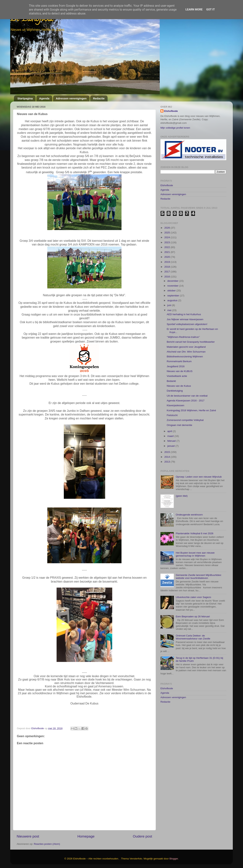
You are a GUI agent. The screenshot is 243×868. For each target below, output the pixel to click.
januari (171, 446)
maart (171, 436)
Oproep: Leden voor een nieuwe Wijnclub (199, 477)
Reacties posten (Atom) (47, 844)
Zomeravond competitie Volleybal (185, 420)
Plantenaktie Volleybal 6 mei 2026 (194, 533)
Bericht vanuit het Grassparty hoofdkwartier (191, 342)
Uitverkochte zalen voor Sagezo (193, 597)
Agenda (44, 98)
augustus (173, 300)
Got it (211, 9)
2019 (168, 262)
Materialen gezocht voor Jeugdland (186, 347)
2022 (168, 247)
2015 (168, 452)
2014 (168, 457)
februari (172, 441)
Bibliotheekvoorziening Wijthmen (185, 357)
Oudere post (142, 836)
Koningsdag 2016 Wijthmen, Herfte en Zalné (191, 410)
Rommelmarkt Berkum (179, 361)
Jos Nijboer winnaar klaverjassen (185, 319)
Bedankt (171, 381)
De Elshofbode (32, 19)
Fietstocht (172, 415)
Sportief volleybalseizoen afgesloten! (187, 324)
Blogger (174, 859)
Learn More (194, 9)
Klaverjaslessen (176, 405)
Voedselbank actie (177, 376)
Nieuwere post (28, 836)
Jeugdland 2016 (176, 366)
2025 (168, 233)
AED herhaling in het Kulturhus (184, 314)
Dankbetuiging (175, 391)
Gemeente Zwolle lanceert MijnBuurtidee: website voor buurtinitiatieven (199, 577)
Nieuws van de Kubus (179, 386)
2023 (168, 242)
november (173, 286)
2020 (168, 257)
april (170, 431)
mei (170, 310)
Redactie (99, 98)
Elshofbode (171, 111)
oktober (172, 291)
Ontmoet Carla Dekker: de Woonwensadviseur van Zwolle (193, 637)
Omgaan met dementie (179, 425)
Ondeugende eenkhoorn (189, 515)
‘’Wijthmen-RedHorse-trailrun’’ (183, 337)
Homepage (86, 836)
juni (170, 305)
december (173, 281)
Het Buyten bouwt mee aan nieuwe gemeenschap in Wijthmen (195, 554)
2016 (168, 277)
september (174, 296)
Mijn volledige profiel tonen (175, 128)
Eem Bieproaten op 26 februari (193, 616)
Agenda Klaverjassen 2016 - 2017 (186, 401)
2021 (168, 252)
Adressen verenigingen (71, 98)
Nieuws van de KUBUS (180, 371)
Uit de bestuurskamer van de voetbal (187, 396)
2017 (168, 272)
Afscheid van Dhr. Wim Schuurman (186, 352)
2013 (168, 462)
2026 (168, 228)
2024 (168, 237)
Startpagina (25, 98)
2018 (168, 267)
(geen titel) (182, 496)
